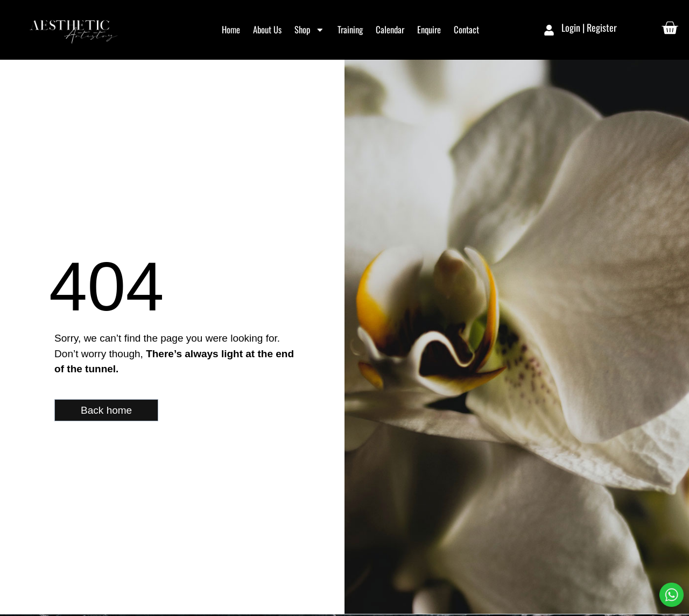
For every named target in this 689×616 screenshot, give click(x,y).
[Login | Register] (549, 30)
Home (231, 29)
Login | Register (589, 27)
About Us (267, 29)
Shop (310, 30)
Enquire (429, 29)
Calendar (390, 29)
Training (350, 29)
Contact (466, 29)
